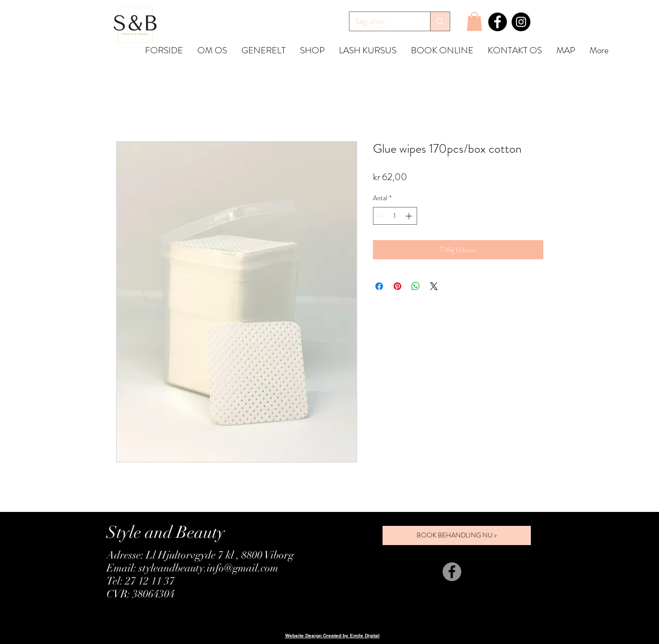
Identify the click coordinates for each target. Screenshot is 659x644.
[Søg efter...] (383, 22)
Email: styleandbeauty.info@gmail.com (192, 568)
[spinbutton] (395, 216)
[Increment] (410, 216)
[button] (474, 21)
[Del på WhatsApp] (416, 286)
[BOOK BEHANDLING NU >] (457, 535)
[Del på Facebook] (379, 286)
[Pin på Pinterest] (397, 286)
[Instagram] (521, 22)
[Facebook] (497, 22)
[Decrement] (380, 216)
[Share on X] (434, 286)
